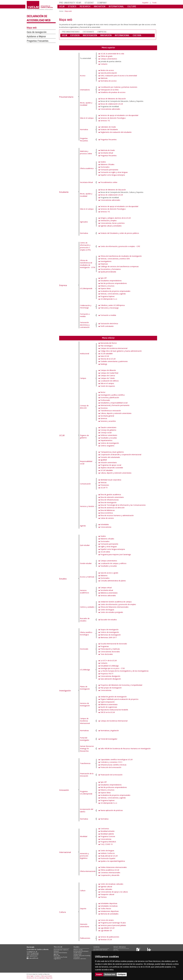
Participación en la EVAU (110, 90)
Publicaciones (85, 938)
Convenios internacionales (110, 873)
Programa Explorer (107, 296)
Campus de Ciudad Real (109, 373)
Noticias (103, 482)
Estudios (63, 579)
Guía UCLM (105, 356)
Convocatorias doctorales (110, 652)
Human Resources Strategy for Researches (87, 749)
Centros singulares (107, 446)
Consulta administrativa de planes (113, 581)
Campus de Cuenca (108, 376)
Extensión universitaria (84, 925)
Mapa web (32, 28)
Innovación (64, 790)
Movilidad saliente (107, 834)
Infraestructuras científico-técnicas (113, 765)
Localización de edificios (110, 381)
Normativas (84, 730)
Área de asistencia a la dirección (112, 508)
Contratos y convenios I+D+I (111, 762)
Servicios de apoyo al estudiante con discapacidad (119, 115)
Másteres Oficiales (107, 164)
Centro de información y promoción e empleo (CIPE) (85, 246)
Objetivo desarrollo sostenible (112, 468)
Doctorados (105, 167)
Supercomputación (107, 702)
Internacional (65, 852)
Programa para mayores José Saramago (116, 554)
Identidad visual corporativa (111, 480)
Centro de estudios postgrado (112, 612)
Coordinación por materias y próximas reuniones (119, 87)
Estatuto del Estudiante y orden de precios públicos (120, 233)
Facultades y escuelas (109, 438)
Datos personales (47, 976)
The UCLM (58, 947)
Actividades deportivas (109, 903)
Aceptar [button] (99, 974)
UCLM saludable (106, 354)
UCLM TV (104, 488)
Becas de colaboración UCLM (112, 104)
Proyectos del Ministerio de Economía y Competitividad (121, 685)
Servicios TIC (105, 121)
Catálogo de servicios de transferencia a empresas (120, 266)
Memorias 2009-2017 (108, 637)
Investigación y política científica (112, 395)
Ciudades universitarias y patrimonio (114, 361)
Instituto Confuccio (108, 853)
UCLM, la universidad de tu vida (112, 54)
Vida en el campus (87, 118)
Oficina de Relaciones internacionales (114, 607)
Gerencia (104, 418)
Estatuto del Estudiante (109, 129)
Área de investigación (108, 502)
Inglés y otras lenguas (109, 547)
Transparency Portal (60, 957)
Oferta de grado (106, 56)
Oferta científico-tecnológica (86, 633)
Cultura (62, 912)
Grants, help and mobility (82, 956)
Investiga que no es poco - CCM (112, 668)
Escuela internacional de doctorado (114, 644)
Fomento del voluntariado (110, 457)
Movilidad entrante (107, 831)
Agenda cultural (106, 887)
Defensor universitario (109, 435)
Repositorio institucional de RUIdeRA (114, 710)
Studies (76, 947)
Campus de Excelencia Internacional (85, 721)
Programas (105, 646)
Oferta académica (87, 168)
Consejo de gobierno (108, 430)
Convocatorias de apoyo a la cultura (114, 892)
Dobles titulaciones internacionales (114, 867)
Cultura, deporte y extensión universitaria (116, 413)
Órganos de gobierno (84, 437)
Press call (57, 956)
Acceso (83, 76)
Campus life (77, 954)
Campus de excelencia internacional (114, 348)
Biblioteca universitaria (109, 593)
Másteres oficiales (107, 539)
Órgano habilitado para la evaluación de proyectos (119, 699)
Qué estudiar (85, 545)
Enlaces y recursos (107, 286)
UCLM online (105, 552)
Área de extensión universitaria (112, 497)
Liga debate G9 (106, 930)
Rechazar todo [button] (110, 974)
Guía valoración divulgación (111, 679)
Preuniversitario (66, 97)
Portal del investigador (85, 739)
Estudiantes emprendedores (111, 281)
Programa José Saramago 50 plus (113, 923)
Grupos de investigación (109, 630)
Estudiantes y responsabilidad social (114, 403)
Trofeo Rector (106, 909)
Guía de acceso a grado (109, 573)
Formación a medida (85, 315)
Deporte (83, 909)
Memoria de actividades (109, 914)
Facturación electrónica (109, 323)
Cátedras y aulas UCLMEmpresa (113, 305)
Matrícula (104, 78)
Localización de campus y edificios (113, 563)
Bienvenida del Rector (109, 343)
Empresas (104, 264)
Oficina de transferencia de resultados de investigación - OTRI (88, 264)
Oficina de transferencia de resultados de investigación (121, 256)
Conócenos (105, 829)
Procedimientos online (109, 182)
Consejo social (106, 433)
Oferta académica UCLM (110, 870)
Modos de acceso (107, 70)
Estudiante (64, 192)
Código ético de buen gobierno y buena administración (121, 351)
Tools (154, 3)
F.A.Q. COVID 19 (106, 844)
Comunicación (85, 484)
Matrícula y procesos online (86, 152)
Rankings (104, 364)
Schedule (77, 957)
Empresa (63, 285)
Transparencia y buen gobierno (112, 452)
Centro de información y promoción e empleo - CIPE (120, 246)
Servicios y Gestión (87, 506)
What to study (78, 950)
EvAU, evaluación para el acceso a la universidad (119, 76)
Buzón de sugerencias (109, 707)
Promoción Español (108, 858)
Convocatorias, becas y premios (113, 223)
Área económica (107, 513)
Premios (104, 897)
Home (61, 11)
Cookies (37, 976)
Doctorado (84, 649)
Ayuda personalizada (108, 272)
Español (145, 3)
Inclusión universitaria (108, 462)
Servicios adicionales (108, 595)
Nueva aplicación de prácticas (112, 810)
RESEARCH (85, 6)
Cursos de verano (107, 920)
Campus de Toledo (108, 378)
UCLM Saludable (107, 470)
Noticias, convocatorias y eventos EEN (115, 259)
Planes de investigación (85, 688)
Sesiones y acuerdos (108, 421)
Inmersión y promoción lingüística (84, 856)
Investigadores (106, 261)
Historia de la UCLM (108, 359)
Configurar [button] (122, 974)
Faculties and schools (100, 950)
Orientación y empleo (108, 221)
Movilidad (84, 836)
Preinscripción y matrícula (110, 649)
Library (116, 950)
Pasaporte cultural (107, 894)
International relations (61, 950)
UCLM (62, 6)
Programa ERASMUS (108, 842)
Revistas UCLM (106, 939)
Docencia (104, 408)
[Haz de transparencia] (139, 950)
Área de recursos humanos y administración (117, 515)
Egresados (84, 222)
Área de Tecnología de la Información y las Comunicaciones (123, 505)
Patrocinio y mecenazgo (110, 308)
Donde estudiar (86, 563)
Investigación (65, 691)
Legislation (57, 959)
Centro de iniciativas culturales (112, 884)
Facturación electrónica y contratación (85, 325)
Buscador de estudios (85, 620)
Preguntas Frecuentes (38, 41)
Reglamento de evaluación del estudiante (116, 132)
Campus (83, 378)
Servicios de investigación (85, 704)
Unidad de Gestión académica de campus (116, 602)
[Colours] (149, 950)
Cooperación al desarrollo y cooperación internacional (121, 455)
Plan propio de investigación (111, 688)
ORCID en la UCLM (108, 712)
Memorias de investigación (111, 635)
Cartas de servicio (107, 518)
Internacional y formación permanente (115, 405)
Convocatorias (106, 527)
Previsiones (105, 485)
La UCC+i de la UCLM (108, 660)
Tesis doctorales (107, 654)
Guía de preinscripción (109, 73)
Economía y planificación (110, 397)
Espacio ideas (106, 288)
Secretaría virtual (107, 153)
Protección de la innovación (111, 767)
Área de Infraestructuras (110, 500)
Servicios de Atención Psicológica (113, 118)
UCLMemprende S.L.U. (109, 299)
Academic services (80, 959)
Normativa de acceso (108, 81)
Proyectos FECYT (107, 674)
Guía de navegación (37, 32)
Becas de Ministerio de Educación (113, 99)
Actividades (105, 524)
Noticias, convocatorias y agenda (113, 294)
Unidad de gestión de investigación (113, 697)
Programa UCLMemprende (86, 793)
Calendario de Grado (108, 127)
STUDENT (89, 3)
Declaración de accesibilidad (36, 978)
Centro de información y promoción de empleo (118, 604)
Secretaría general (107, 416)
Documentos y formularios (111, 269)
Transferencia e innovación (111, 411)
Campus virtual (106, 588)
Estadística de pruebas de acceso (113, 92)
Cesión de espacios (108, 386)
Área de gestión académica (111, 495)
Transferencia (85, 763)
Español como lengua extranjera (113, 175)
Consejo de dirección (84, 407)
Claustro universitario (108, 427)
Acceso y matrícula (87, 577)
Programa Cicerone (108, 836)
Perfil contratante (107, 326)
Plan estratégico (106, 346)
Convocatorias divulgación (110, 676)
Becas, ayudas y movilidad (86, 104)
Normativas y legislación (110, 730)
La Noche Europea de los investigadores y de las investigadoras (124, 671)
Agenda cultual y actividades (111, 226)
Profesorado (105, 400)
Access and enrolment (81, 951)
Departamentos (106, 440)
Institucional (84, 354)
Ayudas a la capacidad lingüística (113, 861)
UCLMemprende (86, 288)
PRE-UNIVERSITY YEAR (70, 3)
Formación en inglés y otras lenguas (114, 172)
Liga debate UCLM (107, 928)
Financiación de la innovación (87, 775)
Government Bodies (60, 953)
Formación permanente (109, 170)
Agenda (83, 526)
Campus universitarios (109, 59)
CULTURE (132, 6)
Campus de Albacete (108, 370)
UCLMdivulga (85, 670)
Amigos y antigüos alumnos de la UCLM (115, 218)
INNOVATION (100, 6)
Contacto (104, 64)
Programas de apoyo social (111, 465)
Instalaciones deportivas (110, 911)
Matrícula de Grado (108, 150)
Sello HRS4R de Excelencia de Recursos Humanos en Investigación (125, 749)
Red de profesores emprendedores (114, 283)
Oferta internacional (87, 871)
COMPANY (102, 3)
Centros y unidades (87, 607)
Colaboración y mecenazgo (86, 307)
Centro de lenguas (107, 610)
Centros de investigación (110, 443)
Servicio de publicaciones (110, 937)
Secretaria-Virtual (86, 182)
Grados (103, 162)
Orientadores (85, 90)
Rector (103, 392)
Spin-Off (103, 278)
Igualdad (104, 460)
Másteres (104, 576)
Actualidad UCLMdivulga (109, 666)
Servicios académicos (84, 592)
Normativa (84, 129)
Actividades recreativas (109, 906)
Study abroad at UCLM (109, 856)
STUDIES (72, 6)
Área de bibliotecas (108, 510)
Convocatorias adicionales (110, 109)
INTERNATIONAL (116, 6)
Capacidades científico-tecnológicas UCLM (116, 759)
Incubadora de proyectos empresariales (115, 291)
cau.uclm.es (32, 958)
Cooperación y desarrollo (110, 875)
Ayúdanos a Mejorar (36, 36)
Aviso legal (30, 976)
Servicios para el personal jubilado (113, 925)
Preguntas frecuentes (84, 140)
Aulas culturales (106, 889)
